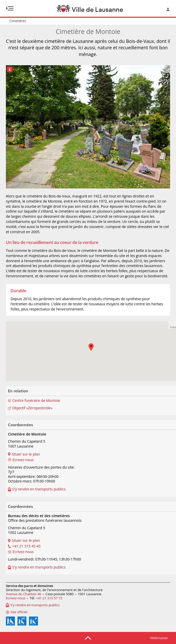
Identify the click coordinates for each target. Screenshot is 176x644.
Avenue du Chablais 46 (24, 594)
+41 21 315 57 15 (49, 598)
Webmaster (159, 638)
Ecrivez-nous (16, 598)
